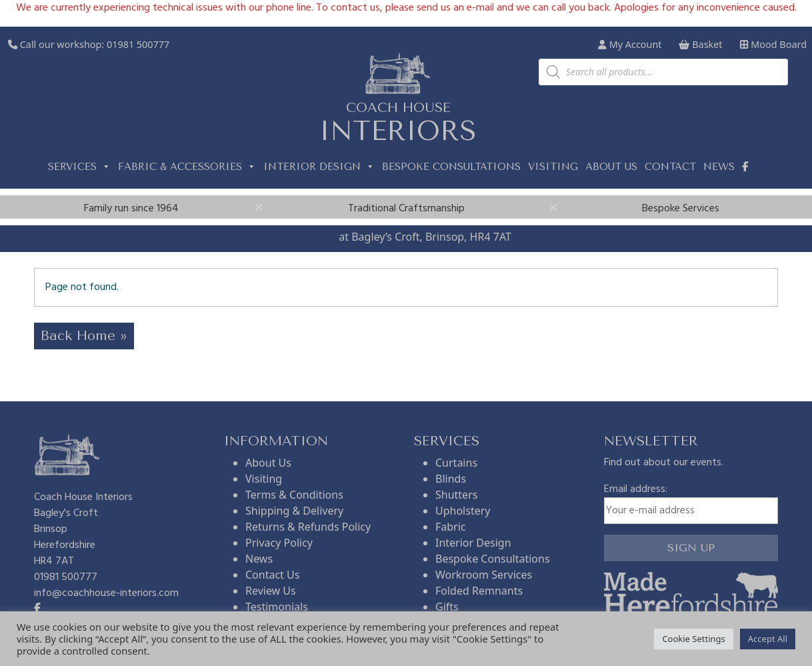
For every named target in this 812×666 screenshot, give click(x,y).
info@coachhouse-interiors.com (106, 593)
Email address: (691, 503)
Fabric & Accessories (187, 167)
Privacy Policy (279, 543)
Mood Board (773, 44)
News (719, 167)
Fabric (451, 527)
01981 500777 (138, 44)
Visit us (318, 237)
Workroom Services (484, 575)
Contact (670, 167)
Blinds (451, 479)
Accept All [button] (768, 639)
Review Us (271, 591)
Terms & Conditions (294, 495)
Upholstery (463, 511)
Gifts (447, 607)
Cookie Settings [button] (693, 639)
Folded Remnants (479, 591)
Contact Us (272, 575)
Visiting (553, 167)
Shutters (456, 495)
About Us (268, 463)
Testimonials (277, 607)
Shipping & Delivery (294, 511)
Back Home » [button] (84, 336)
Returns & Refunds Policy (308, 527)
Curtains (456, 463)
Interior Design (319, 167)
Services (79, 167)
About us (611, 167)
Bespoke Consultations (451, 167)
